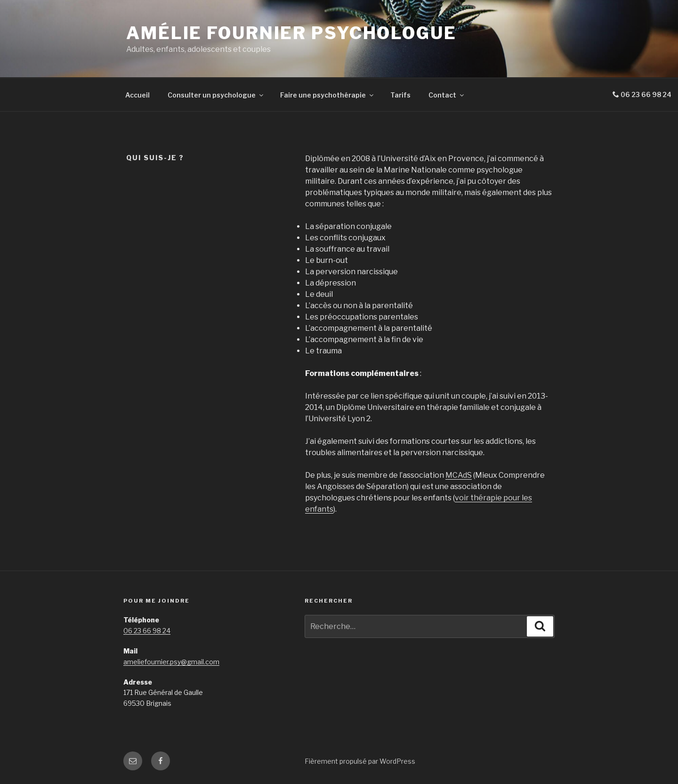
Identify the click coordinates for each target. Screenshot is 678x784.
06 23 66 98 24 (147, 631)
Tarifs (400, 95)
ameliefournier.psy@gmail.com (171, 662)
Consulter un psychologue (216, 95)
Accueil (137, 95)
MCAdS (459, 475)
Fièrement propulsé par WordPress (360, 761)
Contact (447, 95)
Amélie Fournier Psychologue (291, 33)
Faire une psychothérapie (327, 95)
